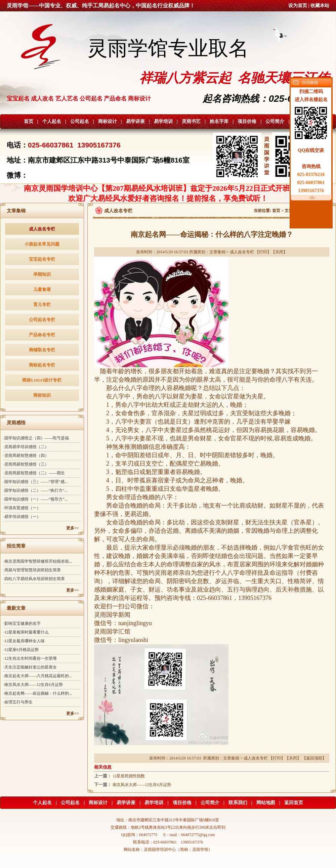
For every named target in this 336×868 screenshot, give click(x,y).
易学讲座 (135, 121)
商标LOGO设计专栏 (42, 380)
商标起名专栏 (42, 365)
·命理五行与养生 (18, 702)
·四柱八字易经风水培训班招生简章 (34, 579)
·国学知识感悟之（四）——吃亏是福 (36, 438)
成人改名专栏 (42, 229)
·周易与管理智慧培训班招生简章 (32, 570)
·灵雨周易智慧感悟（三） (26, 464)
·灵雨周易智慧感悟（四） (26, 455)
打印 (263, 252)
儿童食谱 (42, 289)
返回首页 (294, 803)
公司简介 (275, 121)
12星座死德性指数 (129, 776)
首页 (29, 121)
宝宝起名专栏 (42, 259)
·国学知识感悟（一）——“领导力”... (35, 499)
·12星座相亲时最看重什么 (26, 632)
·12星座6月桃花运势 (21, 650)
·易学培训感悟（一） (22, 517)
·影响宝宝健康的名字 (22, 623)
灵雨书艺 (191, 121)
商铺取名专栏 (42, 350)
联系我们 (238, 803)
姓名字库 (219, 121)
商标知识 (42, 395)
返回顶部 (314, 758)
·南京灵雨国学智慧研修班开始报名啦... (38, 561)
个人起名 (52, 121)
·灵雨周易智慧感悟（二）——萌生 (34, 473)
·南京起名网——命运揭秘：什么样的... (38, 693)
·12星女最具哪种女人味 (24, 641)
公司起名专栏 (42, 320)
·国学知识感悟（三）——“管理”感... (35, 482)
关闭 (279, 252)
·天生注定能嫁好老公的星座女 (30, 667)
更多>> (73, 528)
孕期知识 (42, 274)
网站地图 (266, 803)
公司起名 (80, 121)
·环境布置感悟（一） (22, 508)
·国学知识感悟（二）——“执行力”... (35, 490)
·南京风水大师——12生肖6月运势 (33, 685)
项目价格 (247, 121)
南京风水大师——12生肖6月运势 (142, 785)
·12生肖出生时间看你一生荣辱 (30, 658)
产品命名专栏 (42, 335)
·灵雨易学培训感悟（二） (26, 447)
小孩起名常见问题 (42, 244)
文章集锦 (217, 252)
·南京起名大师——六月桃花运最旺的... (38, 676)
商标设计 (108, 121)
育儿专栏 (42, 305)
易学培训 (163, 121)
